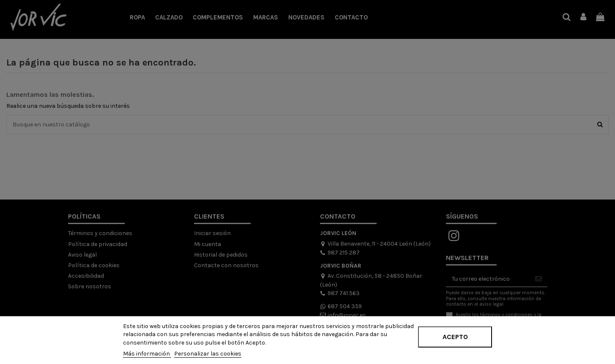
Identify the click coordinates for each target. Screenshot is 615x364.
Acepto (455, 337)
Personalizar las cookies (208, 354)
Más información (147, 354)
